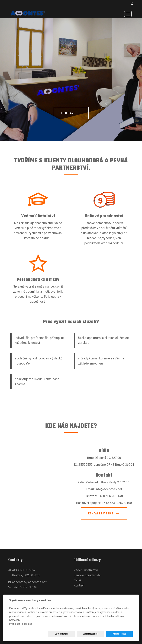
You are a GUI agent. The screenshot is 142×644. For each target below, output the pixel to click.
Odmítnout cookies (90, 634)
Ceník (78, 580)
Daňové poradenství (104, 216)
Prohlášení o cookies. (21, 624)
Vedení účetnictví (38, 216)
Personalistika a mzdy (38, 280)
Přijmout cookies (119, 634)
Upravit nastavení (61, 634)
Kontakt (79, 585)
